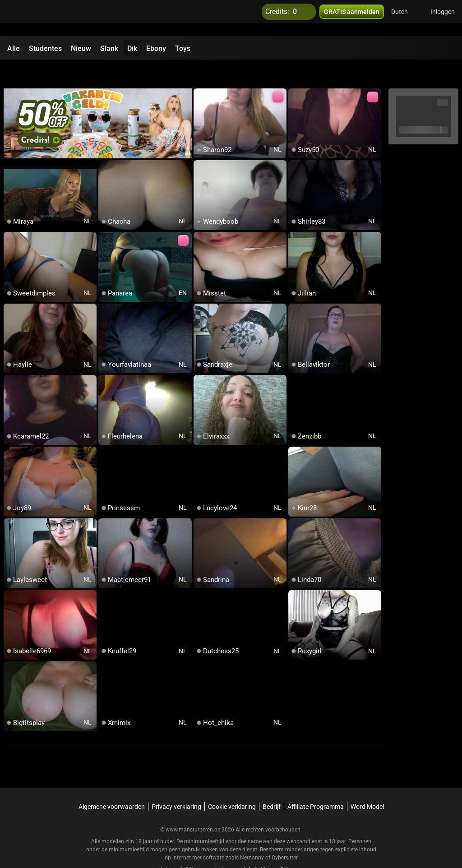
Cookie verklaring (232, 783)
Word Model (367, 783)
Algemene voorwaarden (112, 783)
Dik (132, 48)
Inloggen (443, 18)
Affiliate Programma (316, 783)
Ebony (156, 48)
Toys (183, 48)
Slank (109, 48)
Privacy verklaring (176, 783)
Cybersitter (285, 834)
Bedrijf (272, 783)
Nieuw (81, 48)
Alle (14, 48)
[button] (405, 18)
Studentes (45, 48)
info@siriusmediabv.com (274, 846)
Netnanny (253, 834)
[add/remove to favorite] (201, 72)
